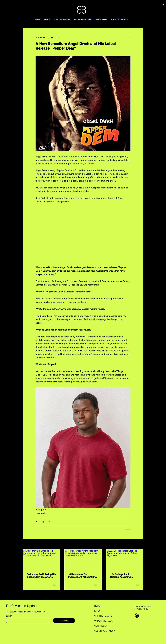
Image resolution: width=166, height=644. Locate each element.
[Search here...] (145, 5)
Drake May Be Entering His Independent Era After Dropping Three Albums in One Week (41, 576)
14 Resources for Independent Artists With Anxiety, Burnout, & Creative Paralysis (82, 576)
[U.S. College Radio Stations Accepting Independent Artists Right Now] (125, 560)
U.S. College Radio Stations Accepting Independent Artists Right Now (124, 576)
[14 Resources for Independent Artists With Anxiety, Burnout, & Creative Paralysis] (83, 560)
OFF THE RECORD (103, 616)
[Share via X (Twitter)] (43, 521)
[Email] (28, 621)
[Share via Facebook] (37, 521)
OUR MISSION (101, 626)
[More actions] (129, 38)
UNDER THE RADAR (103, 621)
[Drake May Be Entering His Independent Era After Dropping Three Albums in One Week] (41, 560)
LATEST (98, 611)
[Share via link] (49, 521)
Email (9, 616)
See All (140, 544)
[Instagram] (137, 616)
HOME (97, 606)
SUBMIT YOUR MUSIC (103, 631)
